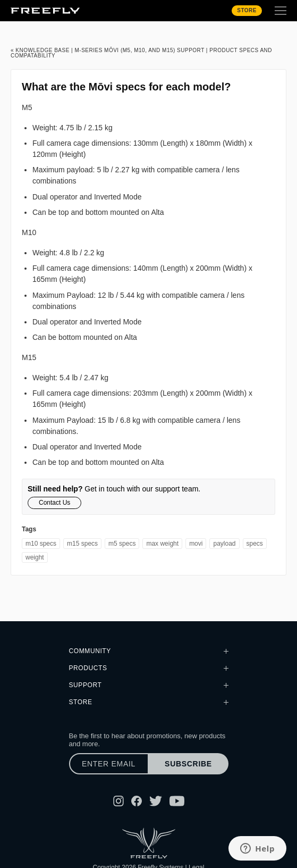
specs (255, 544)
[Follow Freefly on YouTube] (177, 801)
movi (196, 544)
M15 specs (82, 544)
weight (35, 557)
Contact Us (54, 503)
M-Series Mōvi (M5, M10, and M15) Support (139, 50)
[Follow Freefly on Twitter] (156, 801)
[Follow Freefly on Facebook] (137, 801)
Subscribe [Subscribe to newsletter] (188, 764)
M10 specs (41, 544)
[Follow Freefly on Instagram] (118, 801)
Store (247, 10)
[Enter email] (109, 764)
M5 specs (122, 544)
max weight (162, 544)
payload (224, 544)
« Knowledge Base (40, 50)
